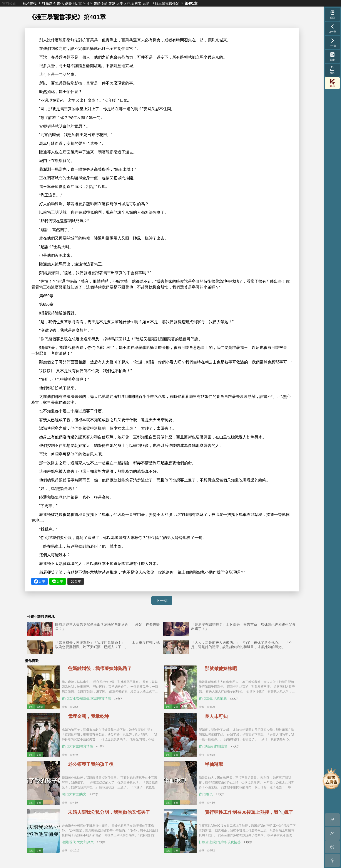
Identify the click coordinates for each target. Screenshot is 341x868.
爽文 (138, 3)
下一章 (162, 601)
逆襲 (68, 3)
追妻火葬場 (125, 3)
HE (75, 3)
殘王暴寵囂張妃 (167, 3)
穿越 (112, 3)
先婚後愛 (100, 3)
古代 (60, 3)
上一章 (332, 28)
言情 (146, 3)
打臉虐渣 (49, 3)
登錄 (332, 70)
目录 (332, 56)
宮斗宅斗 (85, 3)
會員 (332, 83)
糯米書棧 (30, 3)
